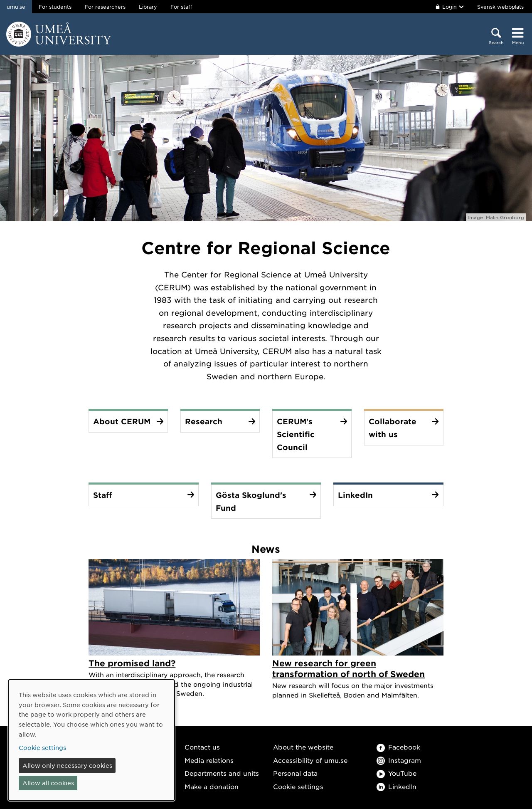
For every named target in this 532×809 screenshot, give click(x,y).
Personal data (295, 773)
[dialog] (91, 740)
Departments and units (222, 773)
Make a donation (212, 786)
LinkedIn (397, 786)
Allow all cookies (48, 783)
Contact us (202, 747)
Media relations (209, 760)
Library (148, 7)
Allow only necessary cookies (67, 765)
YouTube (397, 773)
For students (55, 7)
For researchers (105, 7)
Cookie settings (298, 786)
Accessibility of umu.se (310, 760)
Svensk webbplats (500, 7)
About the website (303, 747)
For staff (181, 7)
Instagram (399, 760)
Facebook (398, 747)
